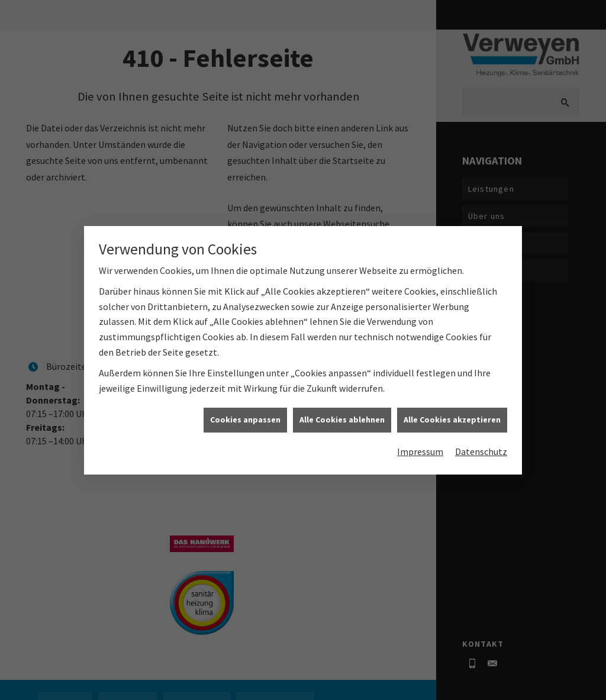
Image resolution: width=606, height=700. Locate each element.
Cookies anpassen (245, 420)
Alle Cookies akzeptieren (452, 420)
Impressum (420, 451)
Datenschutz (481, 451)
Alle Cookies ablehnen (342, 420)
